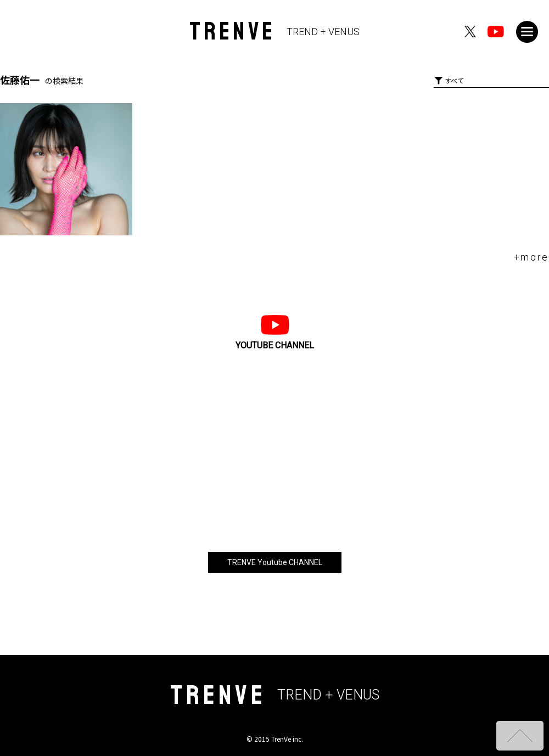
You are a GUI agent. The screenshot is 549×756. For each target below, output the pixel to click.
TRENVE (275, 32)
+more (531, 257)
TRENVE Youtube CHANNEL (275, 562)
